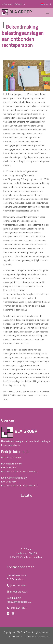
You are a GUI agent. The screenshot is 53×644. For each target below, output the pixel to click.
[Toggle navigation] (47, 12)
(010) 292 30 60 (7, 4)
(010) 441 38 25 (18, 608)
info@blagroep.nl (19, 4)
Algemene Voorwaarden (38, 636)
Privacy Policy (15, 636)
